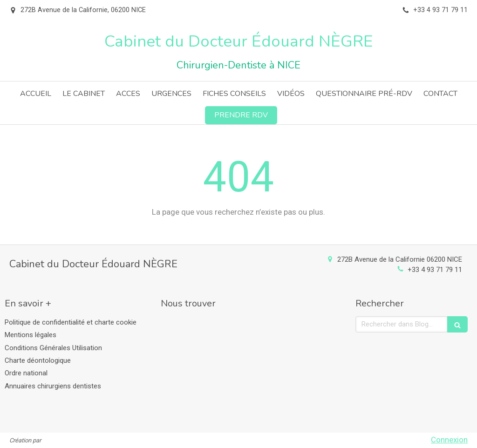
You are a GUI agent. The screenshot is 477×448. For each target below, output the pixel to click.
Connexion (449, 440)
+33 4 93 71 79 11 (435, 270)
